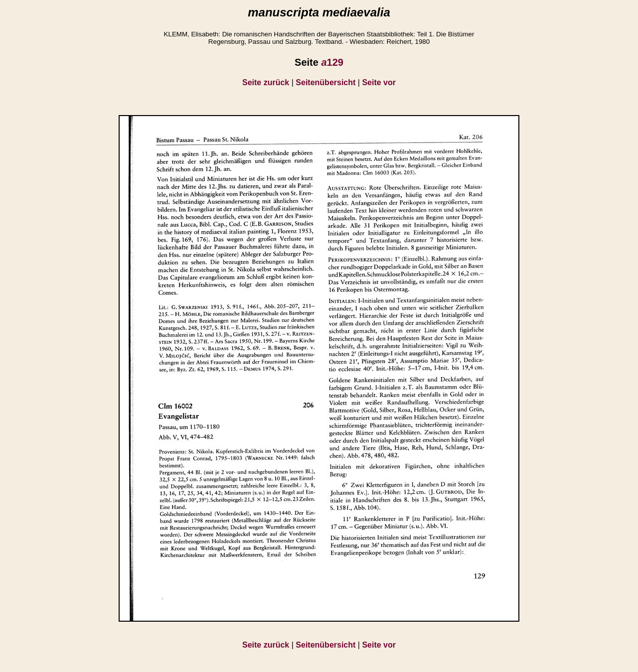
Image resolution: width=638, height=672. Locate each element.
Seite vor (379, 82)
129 (332, 62)
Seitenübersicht (325, 82)
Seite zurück (266, 82)
